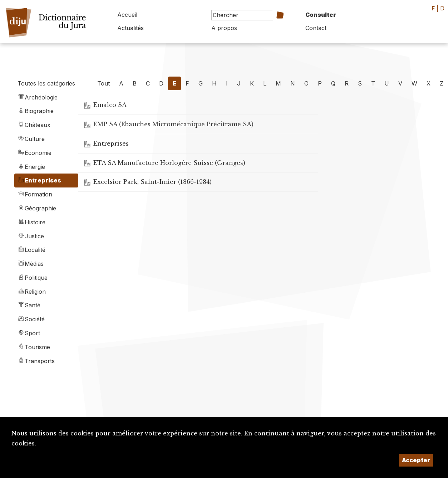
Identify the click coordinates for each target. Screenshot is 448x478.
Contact (316, 28)
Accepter (416, 460)
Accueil (127, 15)
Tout (104, 83)
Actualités (131, 28)
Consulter (321, 15)
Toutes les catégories (46, 83)
